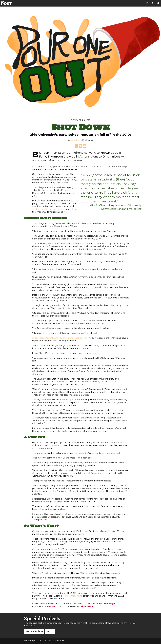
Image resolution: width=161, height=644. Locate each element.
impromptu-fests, (74, 596)
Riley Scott (52, 606)
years (58, 204)
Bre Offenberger (107, 604)
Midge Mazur (87, 606)
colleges (53, 445)
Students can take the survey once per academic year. (60, 338)
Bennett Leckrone (73, 604)
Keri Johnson (76, 140)
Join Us (50, 631)
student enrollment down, (46, 209)
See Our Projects (34, 631)
